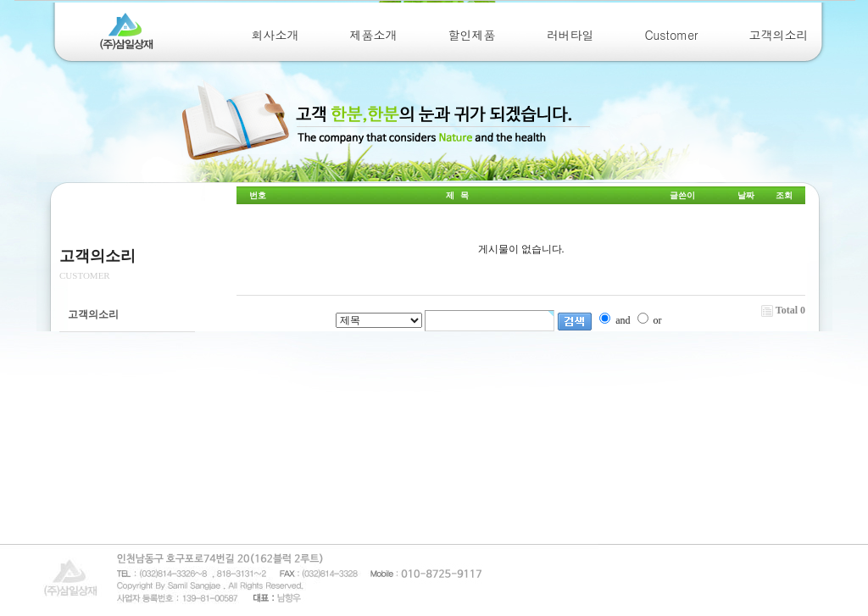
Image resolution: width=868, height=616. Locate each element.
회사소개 (275, 35)
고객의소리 (779, 35)
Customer (672, 35)
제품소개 (374, 35)
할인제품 (472, 35)
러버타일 (570, 35)
